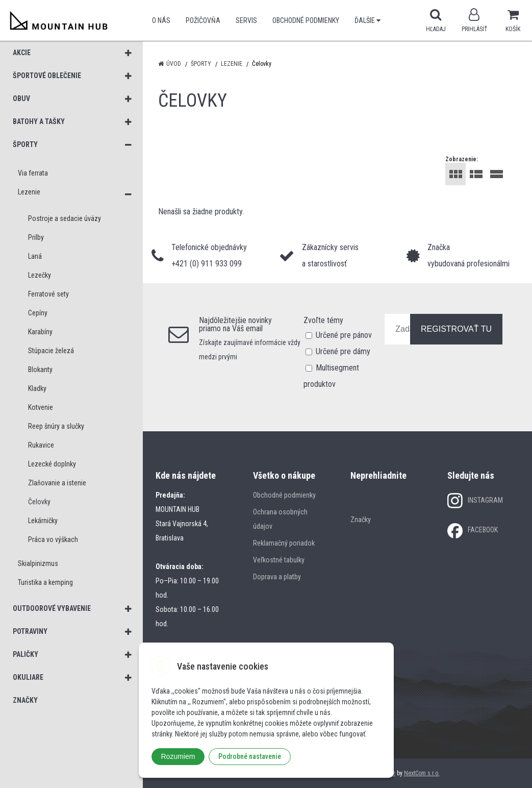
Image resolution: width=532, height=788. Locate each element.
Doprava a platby (277, 577)
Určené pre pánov (344, 335)
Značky (361, 520)
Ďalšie (368, 20)
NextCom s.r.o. (422, 773)
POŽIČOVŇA (203, 20)
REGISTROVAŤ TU (456, 329)
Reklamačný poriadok (284, 543)
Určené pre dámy (343, 351)
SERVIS (246, 20)
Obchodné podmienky (306, 20)
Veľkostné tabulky (279, 560)
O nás (161, 20)
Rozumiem (178, 756)
